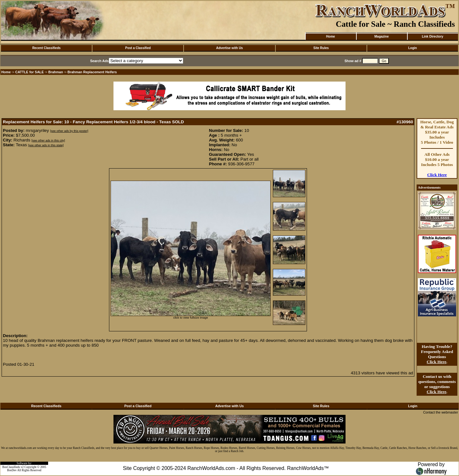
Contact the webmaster (441, 412)
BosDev (12, 470)
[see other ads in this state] (46, 145)
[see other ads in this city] (48, 141)
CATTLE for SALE (30, 72)
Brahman (56, 72)
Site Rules (321, 48)
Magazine (381, 36)
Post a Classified (138, 48)
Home (331, 36)
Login (413, 48)
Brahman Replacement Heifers (92, 72)
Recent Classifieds (46, 48)
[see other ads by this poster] (69, 131)
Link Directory (432, 36)
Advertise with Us (229, 48)
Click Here (437, 175)
